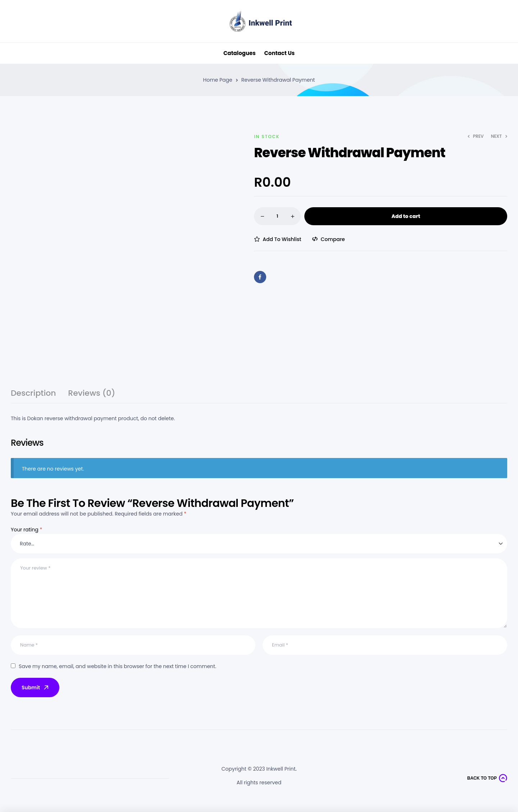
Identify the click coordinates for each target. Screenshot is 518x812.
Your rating (26, 530)
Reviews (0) (92, 394)
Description (33, 394)
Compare (333, 239)
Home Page (218, 80)
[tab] (33, 396)
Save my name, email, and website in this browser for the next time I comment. (117, 666)
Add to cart (406, 216)
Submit (36, 688)
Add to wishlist (282, 239)
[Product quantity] (277, 216)
